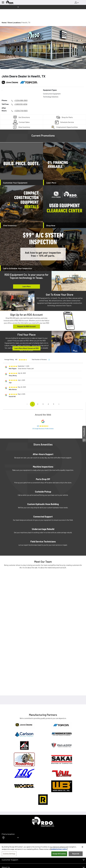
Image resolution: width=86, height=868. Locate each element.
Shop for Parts (67, 117)
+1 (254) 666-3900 (21, 100)
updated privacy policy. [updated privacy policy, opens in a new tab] (59, 849)
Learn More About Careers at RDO (27, 348)
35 (49, 360)
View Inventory (24, 127)
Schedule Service (67, 122)
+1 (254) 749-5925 (21, 111)
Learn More (26, 286)
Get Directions (24, 117)
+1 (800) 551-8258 (21, 104)
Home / (5, 22)
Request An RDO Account (27, 326)
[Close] (82, 847)
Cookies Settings (9, 854)
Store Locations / (15, 22)
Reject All (76, 854)
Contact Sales (24, 122)
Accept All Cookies (59, 854)
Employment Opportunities (67, 127)
